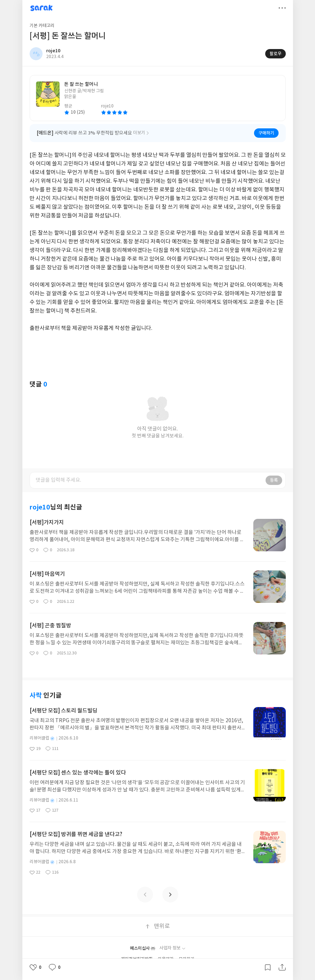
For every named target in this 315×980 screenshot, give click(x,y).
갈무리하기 (268, 967)
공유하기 (282, 967)
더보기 (282, 8)
